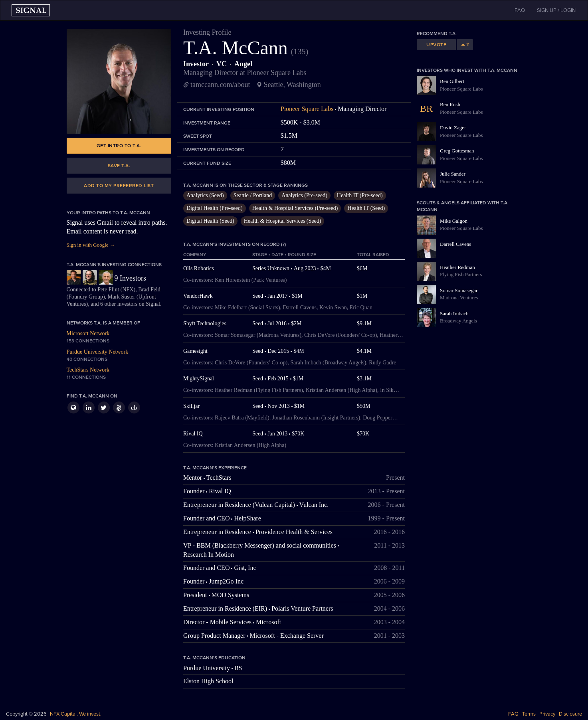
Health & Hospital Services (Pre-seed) (295, 208)
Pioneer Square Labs (307, 109)
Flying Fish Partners (461, 274)
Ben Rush (450, 104)
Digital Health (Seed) (210, 221)
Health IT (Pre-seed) (360, 195)
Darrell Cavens (455, 244)
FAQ (513, 714)
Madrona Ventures (459, 298)
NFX (128, 290)
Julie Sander (453, 174)
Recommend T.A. (437, 34)
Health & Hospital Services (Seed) (283, 221)
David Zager (453, 128)
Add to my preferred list (119, 186)
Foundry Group (86, 297)
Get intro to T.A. (119, 146)
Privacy (547, 714)
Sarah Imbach (454, 314)
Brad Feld (149, 290)
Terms (529, 714)
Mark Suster (122, 297)
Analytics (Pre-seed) (304, 195)
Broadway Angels (458, 321)
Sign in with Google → (91, 245)
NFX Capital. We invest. (76, 714)
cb (134, 408)
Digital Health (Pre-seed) (215, 208)
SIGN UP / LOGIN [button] (556, 10)
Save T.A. (119, 166)
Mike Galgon (454, 221)
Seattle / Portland (253, 195)
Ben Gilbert (452, 81)
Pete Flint (108, 290)
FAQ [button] (520, 10)
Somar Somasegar (459, 290)
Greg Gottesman (457, 151)
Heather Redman (457, 267)
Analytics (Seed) (205, 195)
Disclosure (570, 714)
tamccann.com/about (220, 85)
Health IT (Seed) (366, 208)
